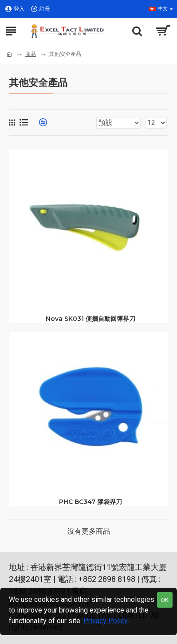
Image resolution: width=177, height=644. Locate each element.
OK (165, 600)
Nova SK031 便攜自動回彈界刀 (90, 319)
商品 (31, 54)
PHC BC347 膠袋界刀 (90, 502)
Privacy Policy (106, 621)
